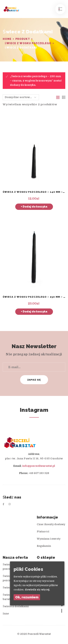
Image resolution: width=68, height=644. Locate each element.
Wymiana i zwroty (49, 539)
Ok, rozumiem (27, 597)
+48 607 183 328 (39, 473)
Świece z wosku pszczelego (28, 43)
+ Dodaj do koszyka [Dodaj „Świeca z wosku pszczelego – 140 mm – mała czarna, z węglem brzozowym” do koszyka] (34, 207)
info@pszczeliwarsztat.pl (39, 466)
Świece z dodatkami (16, 606)
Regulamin (44, 546)
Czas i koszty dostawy (51, 524)
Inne (6, 614)
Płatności (43, 531)
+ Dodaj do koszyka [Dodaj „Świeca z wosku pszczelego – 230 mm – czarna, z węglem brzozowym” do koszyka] (34, 312)
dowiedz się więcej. (37, 590)
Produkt (23, 39)
